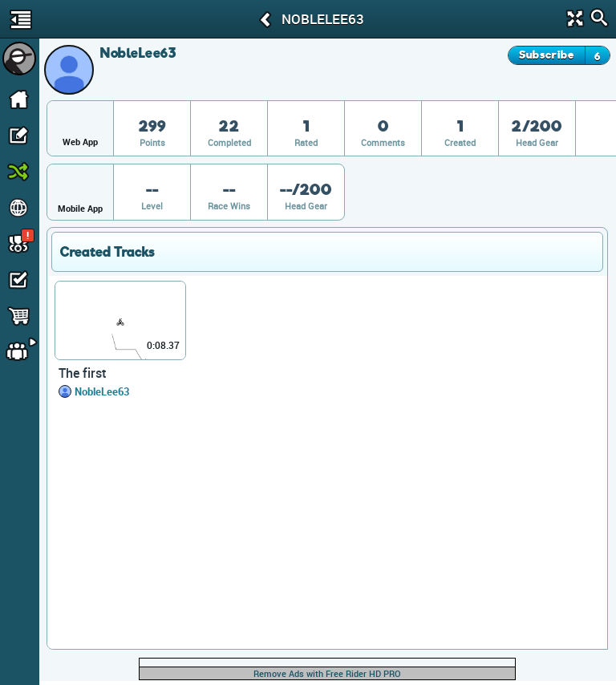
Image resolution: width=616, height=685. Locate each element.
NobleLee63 (102, 391)
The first (83, 373)
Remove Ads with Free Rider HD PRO (327, 673)
